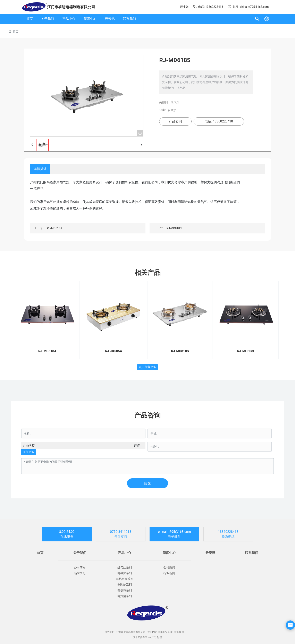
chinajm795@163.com (174, 532)
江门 (154, 637)
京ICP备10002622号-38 (160, 632)
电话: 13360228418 (208, 7)
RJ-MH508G (246, 351)
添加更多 (28, 452)
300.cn (147, 637)
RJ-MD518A (54, 228)
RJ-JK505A (114, 351)
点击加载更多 (147, 367)
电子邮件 (174, 537)
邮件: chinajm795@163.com (248, 7)
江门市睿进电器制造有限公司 (71, 7)
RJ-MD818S (174, 228)
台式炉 (172, 110)
